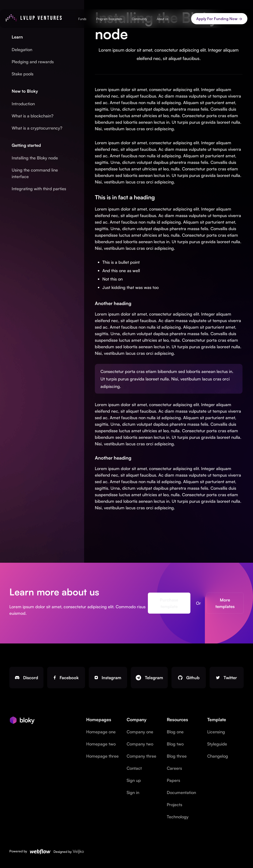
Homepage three (102, 756)
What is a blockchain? (33, 116)
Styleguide (217, 744)
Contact (134, 768)
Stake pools (23, 74)
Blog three (177, 756)
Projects (175, 805)
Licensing (216, 732)
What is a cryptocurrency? (37, 128)
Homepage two (101, 744)
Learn (17, 37)
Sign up (134, 780)
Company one (140, 732)
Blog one (175, 732)
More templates (224, 603)
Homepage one (101, 732)
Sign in (133, 792)
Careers (174, 768)
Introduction (23, 104)
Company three (141, 756)
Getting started (26, 145)
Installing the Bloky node (35, 158)
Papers (173, 780)
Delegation (22, 49)
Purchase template (169, 603)
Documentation (181, 792)
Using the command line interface (35, 173)
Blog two (175, 744)
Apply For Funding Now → (219, 19)
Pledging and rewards (33, 62)
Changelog (218, 756)
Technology (178, 817)
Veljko (78, 851)
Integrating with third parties (39, 189)
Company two (140, 744)
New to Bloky (25, 91)
